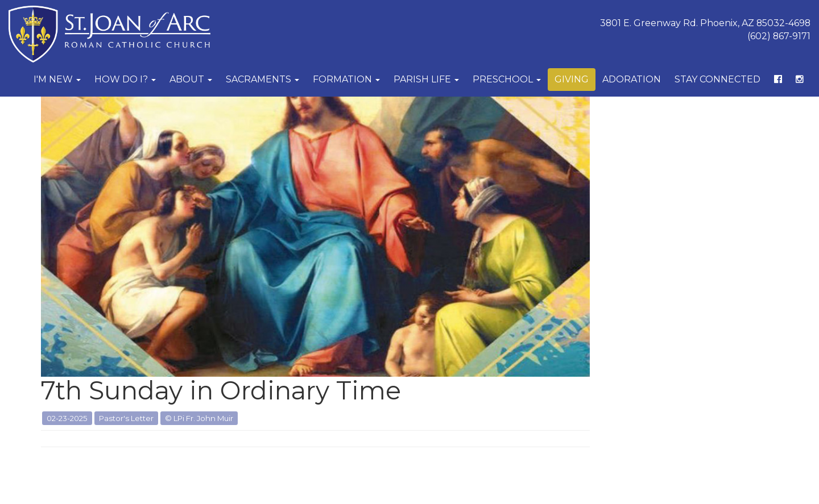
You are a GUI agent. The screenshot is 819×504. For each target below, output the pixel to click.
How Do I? (125, 79)
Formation (346, 79)
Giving (572, 79)
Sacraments (262, 79)
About (191, 79)
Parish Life (426, 79)
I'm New (57, 79)
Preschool (507, 79)
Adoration (632, 79)
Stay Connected (717, 79)
